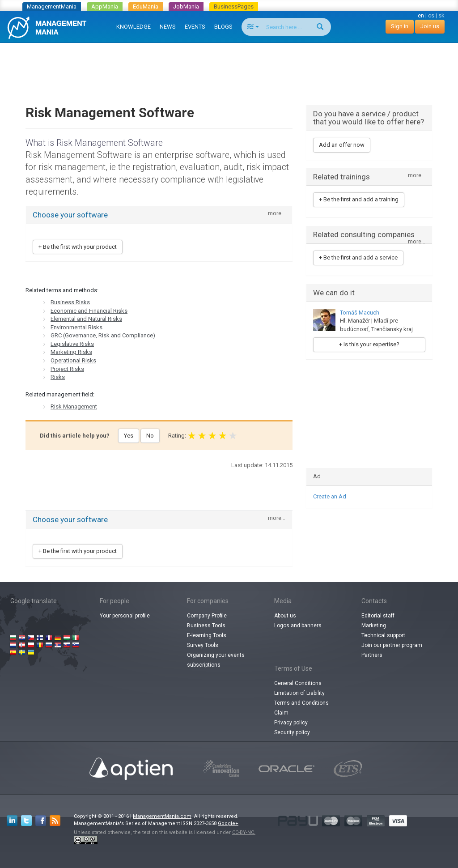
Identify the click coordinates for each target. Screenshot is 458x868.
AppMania (105, 6)
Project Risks (67, 369)
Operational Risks (73, 360)
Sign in (400, 26)
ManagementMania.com (162, 816)
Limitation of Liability (299, 693)
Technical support (383, 635)
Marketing (374, 625)
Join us (430, 26)
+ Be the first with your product (78, 247)
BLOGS (223, 27)
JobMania (186, 6)
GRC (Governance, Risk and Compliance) (103, 335)
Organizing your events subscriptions (216, 660)
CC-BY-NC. (244, 832)
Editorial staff (378, 616)
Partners (372, 655)
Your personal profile (125, 616)
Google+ (228, 823)
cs (431, 15)
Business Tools (206, 625)
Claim (281, 713)
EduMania (146, 6)
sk (441, 15)
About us (285, 616)
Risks (58, 377)
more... (277, 214)
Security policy (292, 732)
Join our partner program (392, 645)
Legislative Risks (72, 344)
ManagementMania (52, 6)
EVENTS (195, 27)
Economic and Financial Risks (89, 311)
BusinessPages (234, 6)
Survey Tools (203, 645)
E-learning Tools (207, 635)
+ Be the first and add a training (359, 199)
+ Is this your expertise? (369, 344)
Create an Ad (330, 496)
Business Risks (70, 302)
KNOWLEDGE (134, 27)
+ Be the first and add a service (358, 257)
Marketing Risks (71, 352)
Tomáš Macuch (360, 313)
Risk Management (74, 406)
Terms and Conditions (301, 703)
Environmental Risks (76, 327)
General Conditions (298, 683)
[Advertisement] (229, 65)
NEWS (168, 27)
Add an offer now (342, 145)
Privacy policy (291, 723)
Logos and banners (298, 625)
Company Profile (207, 616)
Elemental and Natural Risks (86, 319)
